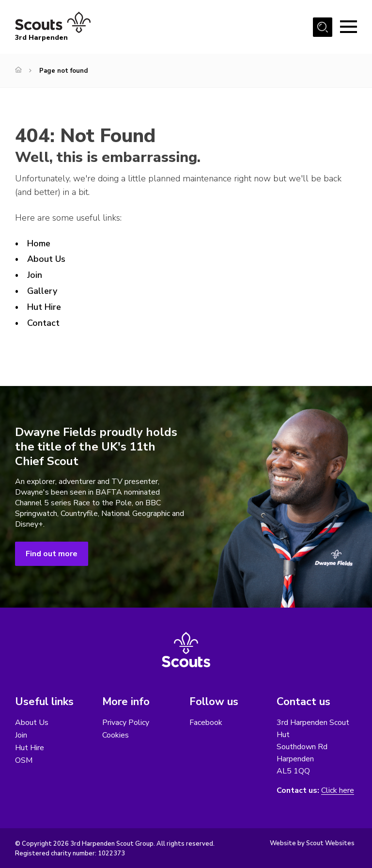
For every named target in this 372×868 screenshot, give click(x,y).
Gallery (42, 291)
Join (35, 275)
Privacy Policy (126, 723)
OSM (24, 760)
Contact (43, 323)
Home (39, 243)
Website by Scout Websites (312, 843)
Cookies (116, 735)
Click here (338, 791)
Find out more (52, 554)
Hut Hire (44, 307)
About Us (46, 259)
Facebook (206, 723)
